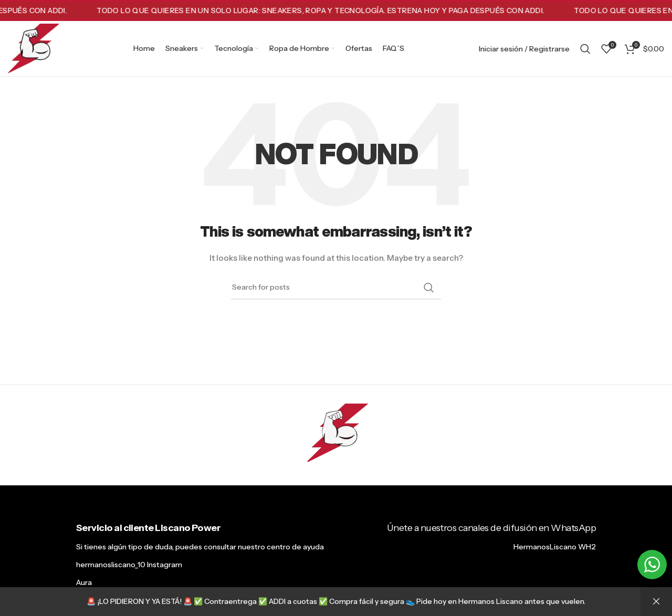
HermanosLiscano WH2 (555, 547)
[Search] (585, 49)
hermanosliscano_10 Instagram (129, 565)
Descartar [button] (656, 602)
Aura (84, 582)
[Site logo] (34, 48)
